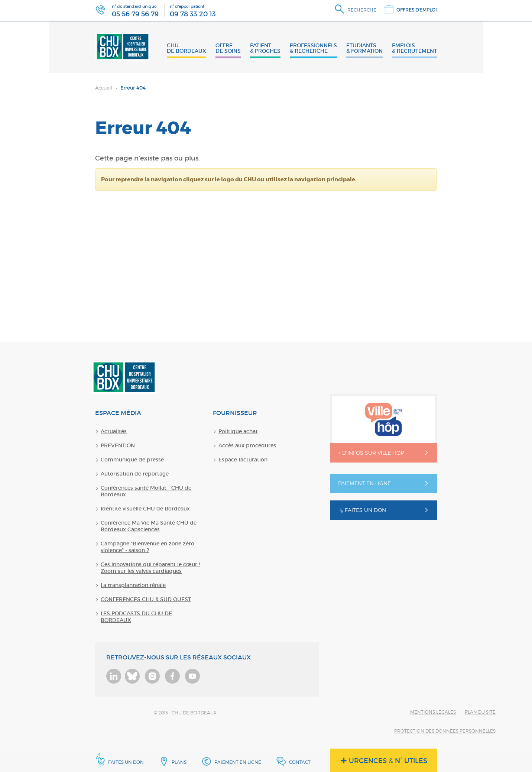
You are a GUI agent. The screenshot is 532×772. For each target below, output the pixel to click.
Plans (179, 762)
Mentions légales (433, 712)
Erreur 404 (120, 88)
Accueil (104, 88)
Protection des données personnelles (445, 731)
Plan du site (480, 712)
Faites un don (119, 760)
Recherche (362, 10)
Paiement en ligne (238, 762)
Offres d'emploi (417, 10)
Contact (300, 762)
